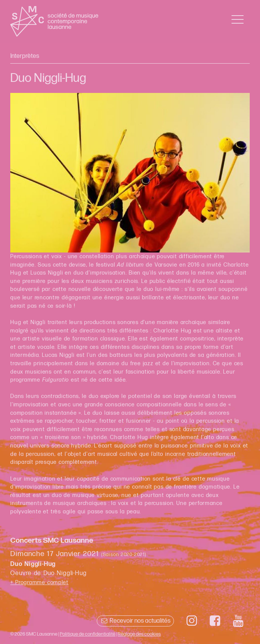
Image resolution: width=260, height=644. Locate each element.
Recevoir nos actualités (135, 621)
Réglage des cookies (139, 634)
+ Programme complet (39, 582)
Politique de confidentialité (88, 634)
